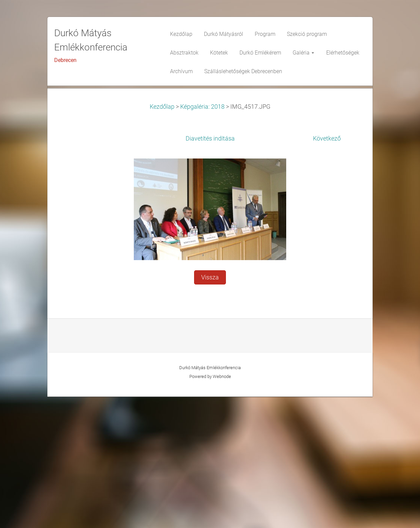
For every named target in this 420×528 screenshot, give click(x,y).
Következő (327, 270)
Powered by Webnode (210, 508)
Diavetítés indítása (210, 270)
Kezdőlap (162, 238)
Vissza (210, 409)
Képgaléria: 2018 (202, 238)
